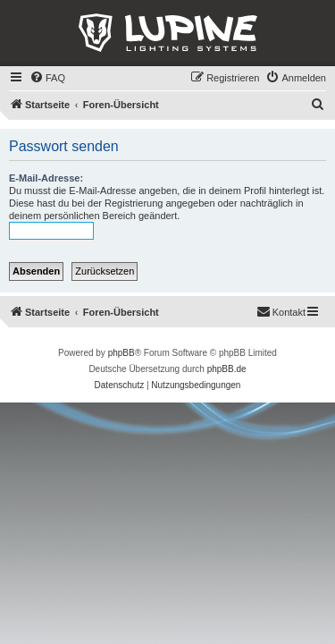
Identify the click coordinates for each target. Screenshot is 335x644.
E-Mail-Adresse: (46, 178)
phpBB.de (227, 369)
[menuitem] (47, 78)
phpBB (121, 353)
